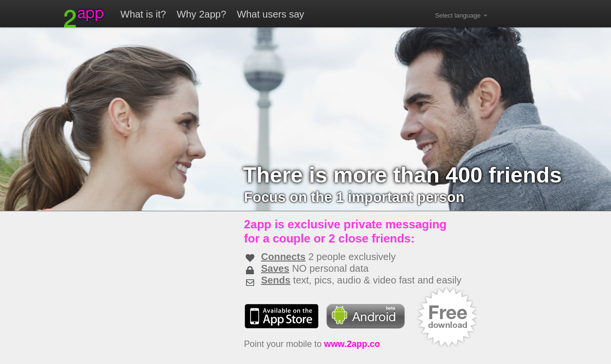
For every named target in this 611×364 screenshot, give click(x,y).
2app (84, 18)
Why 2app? (201, 14)
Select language (461, 15)
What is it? (143, 14)
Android (366, 316)
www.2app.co (352, 344)
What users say (271, 14)
